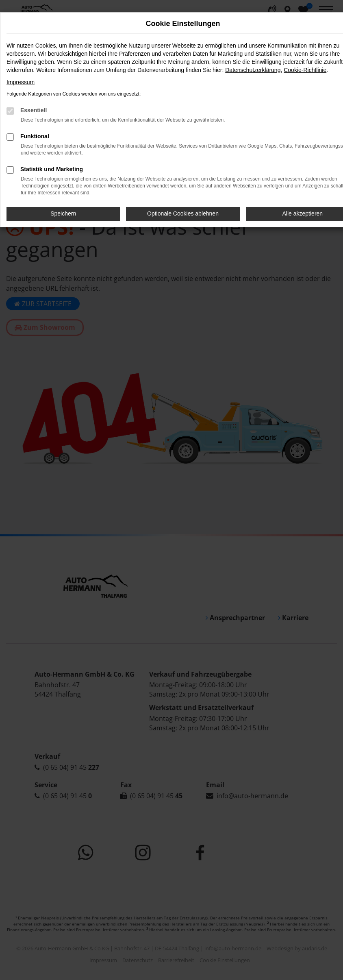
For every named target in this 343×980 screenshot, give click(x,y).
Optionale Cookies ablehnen (183, 213)
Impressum (21, 82)
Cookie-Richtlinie (305, 70)
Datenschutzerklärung (253, 70)
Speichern (63, 213)
